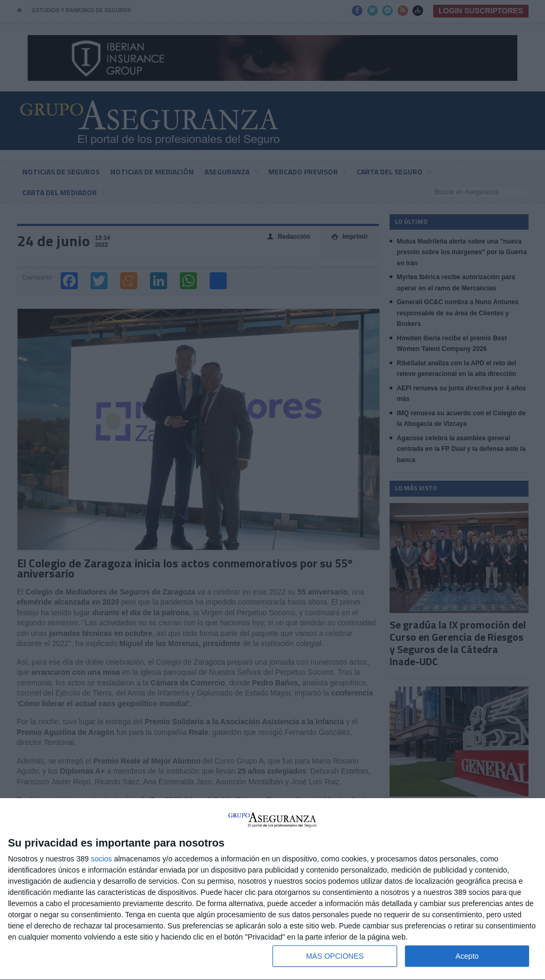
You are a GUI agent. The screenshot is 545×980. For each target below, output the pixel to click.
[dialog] (272, 889)
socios (102, 859)
